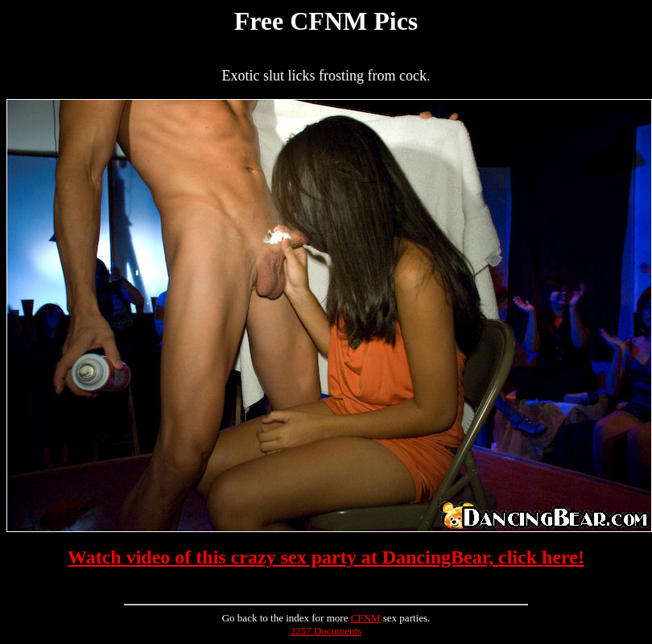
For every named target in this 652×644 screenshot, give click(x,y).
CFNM (366, 618)
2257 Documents (326, 631)
